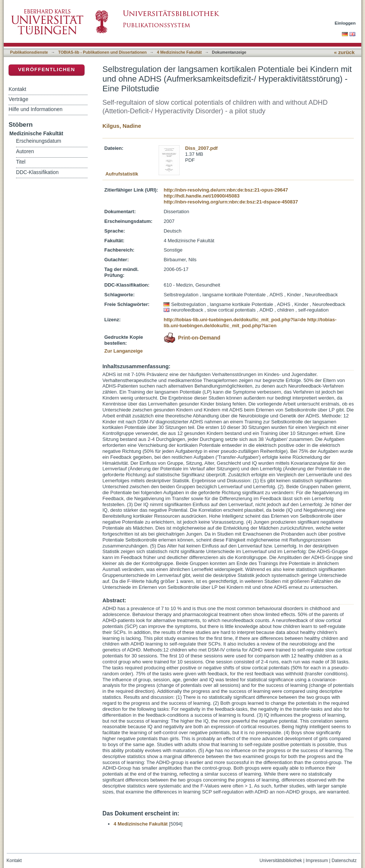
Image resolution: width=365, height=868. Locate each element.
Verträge (18, 99)
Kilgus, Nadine (122, 126)
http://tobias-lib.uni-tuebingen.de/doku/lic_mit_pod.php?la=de (235, 320)
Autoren (25, 151)
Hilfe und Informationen (36, 109)
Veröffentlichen (46, 70)
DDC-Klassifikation (37, 172)
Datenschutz (344, 861)
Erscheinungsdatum (39, 141)
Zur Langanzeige (123, 351)
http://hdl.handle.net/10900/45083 (201, 196)
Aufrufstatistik (122, 174)
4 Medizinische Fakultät (179, 52)
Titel (21, 162)
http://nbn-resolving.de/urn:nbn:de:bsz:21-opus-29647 (226, 190)
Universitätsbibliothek (281, 861)
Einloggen (345, 23)
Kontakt (17, 89)
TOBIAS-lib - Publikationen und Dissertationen (102, 52)
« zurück (344, 52)
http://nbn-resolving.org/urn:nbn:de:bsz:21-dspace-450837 (231, 202)
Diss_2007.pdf (201, 148)
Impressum (317, 861)
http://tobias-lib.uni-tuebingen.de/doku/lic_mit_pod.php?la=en (250, 323)
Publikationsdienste (29, 52)
